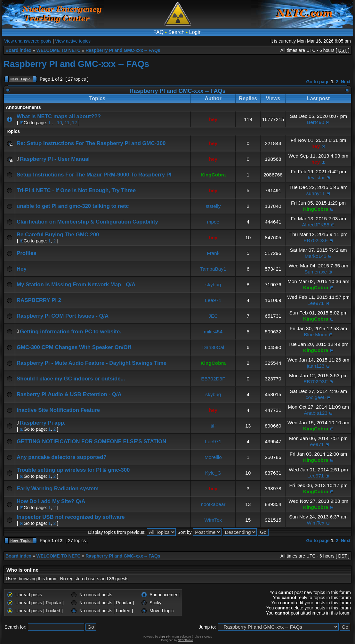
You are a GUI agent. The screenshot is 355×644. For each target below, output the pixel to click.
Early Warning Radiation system (58, 489)
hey (213, 119)
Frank (213, 253)
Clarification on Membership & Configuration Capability (87, 222)
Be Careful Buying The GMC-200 (58, 235)
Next (346, 82)
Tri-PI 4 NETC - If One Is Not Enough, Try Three (76, 190)
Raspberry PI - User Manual (55, 159)
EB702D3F (315, 240)
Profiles (27, 253)
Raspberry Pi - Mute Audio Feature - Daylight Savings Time (92, 363)
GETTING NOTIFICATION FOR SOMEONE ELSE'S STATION (91, 441)
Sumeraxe (316, 272)
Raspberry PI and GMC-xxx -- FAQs (123, 50)
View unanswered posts (28, 41)
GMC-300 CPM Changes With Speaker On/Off (74, 347)
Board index (18, 50)
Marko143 (316, 256)
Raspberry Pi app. (43, 423)
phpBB (163, 637)
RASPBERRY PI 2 (39, 300)
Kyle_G (213, 473)
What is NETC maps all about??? (59, 116)
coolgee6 (316, 397)
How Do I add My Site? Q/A (51, 501)
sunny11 (316, 193)
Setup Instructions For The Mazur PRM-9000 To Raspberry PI (94, 175)
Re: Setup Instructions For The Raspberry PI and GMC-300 (91, 143)
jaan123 (316, 366)
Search (177, 32)
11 (67, 123)
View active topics (73, 41)
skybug (213, 285)
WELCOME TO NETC (58, 50)
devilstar (315, 178)
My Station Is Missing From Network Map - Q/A (76, 285)
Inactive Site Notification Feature (58, 410)
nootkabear (213, 504)
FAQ (158, 32)
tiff (213, 426)
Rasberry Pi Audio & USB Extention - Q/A (69, 394)
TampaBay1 (213, 269)
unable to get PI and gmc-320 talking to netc (73, 206)
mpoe (213, 222)
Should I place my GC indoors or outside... (71, 379)
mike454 (213, 332)
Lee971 (213, 300)
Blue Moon (316, 334)
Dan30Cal (213, 347)
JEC (213, 316)
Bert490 (316, 122)
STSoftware (186, 640)
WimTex (213, 520)
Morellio (213, 457)
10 (60, 123)
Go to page (318, 82)
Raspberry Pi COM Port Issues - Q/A (63, 316)
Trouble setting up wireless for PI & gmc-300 (73, 470)
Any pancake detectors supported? (62, 457)
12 (75, 123)
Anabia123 (316, 413)
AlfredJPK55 (316, 225)
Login (195, 32)
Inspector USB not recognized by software (71, 517)
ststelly (213, 206)
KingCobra (213, 175)
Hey (22, 269)
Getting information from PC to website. (71, 332)
